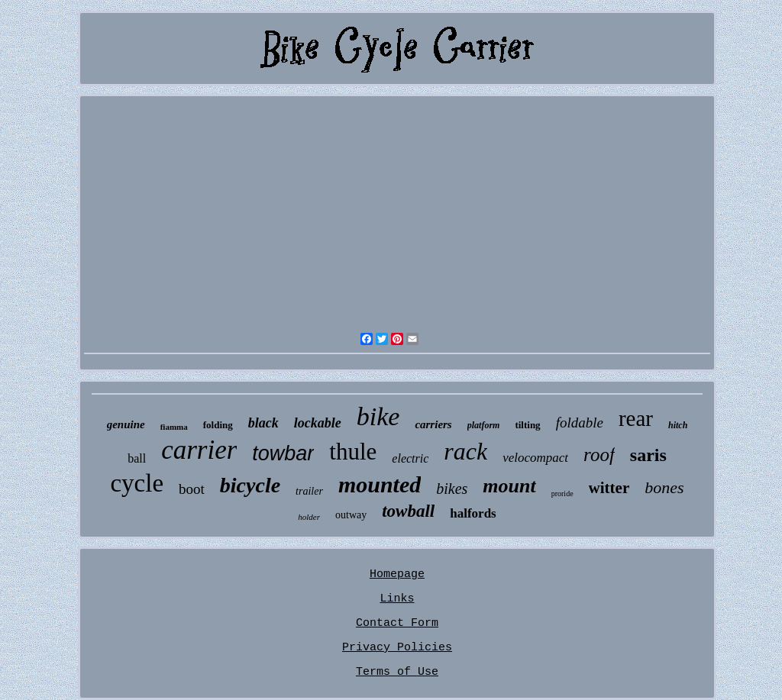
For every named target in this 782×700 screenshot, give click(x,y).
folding (218, 425)
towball (408, 511)
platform (484, 425)
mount (509, 486)
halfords (473, 513)
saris (648, 455)
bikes (452, 489)
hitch (678, 425)
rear (636, 418)
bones (664, 487)
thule (353, 452)
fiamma (174, 427)
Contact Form (397, 623)
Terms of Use (397, 672)
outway (351, 515)
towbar (283, 453)
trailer (309, 491)
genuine (126, 424)
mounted (380, 484)
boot (192, 489)
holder (309, 517)
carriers (433, 424)
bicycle (250, 485)
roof (599, 455)
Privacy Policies (397, 648)
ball (137, 458)
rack (465, 451)
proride (562, 494)
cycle (137, 483)
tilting (527, 425)
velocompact (535, 458)
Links (397, 599)
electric (410, 458)
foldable (580, 423)
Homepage (397, 574)
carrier (199, 450)
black (263, 423)
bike (378, 416)
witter (609, 488)
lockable (318, 423)
